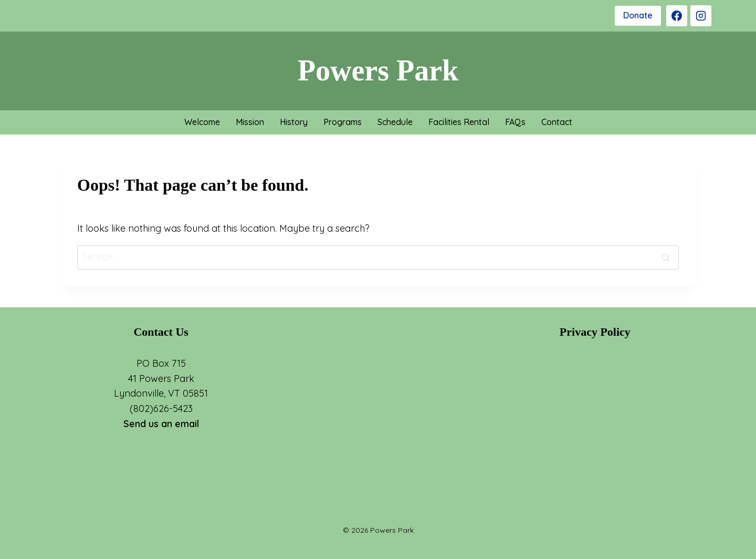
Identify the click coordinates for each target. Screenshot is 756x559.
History (294, 122)
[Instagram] (701, 16)
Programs (343, 122)
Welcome (202, 122)
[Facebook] (677, 16)
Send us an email (161, 424)
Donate (638, 15)
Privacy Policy (595, 332)
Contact (557, 122)
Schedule (395, 122)
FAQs (515, 122)
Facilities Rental (459, 122)
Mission (250, 122)
